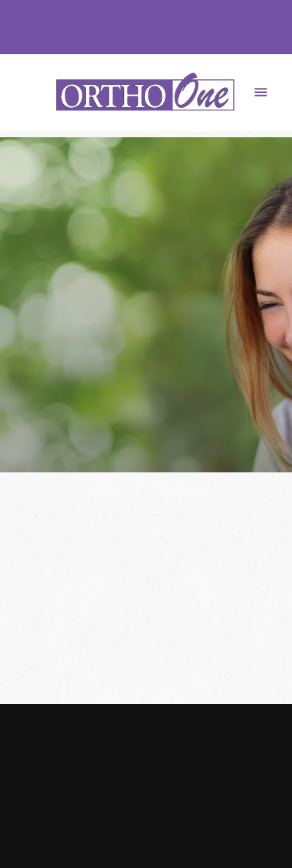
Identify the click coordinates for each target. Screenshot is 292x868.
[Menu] (261, 93)
